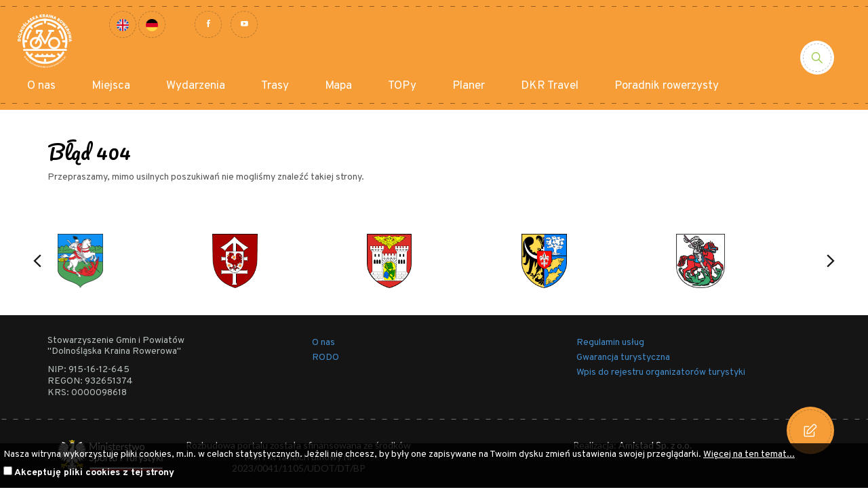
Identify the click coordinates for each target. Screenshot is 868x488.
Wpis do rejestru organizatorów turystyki (661, 372)
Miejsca (111, 86)
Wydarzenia (196, 86)
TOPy (402, 86)
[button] (37, 261)
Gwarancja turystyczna (623, 358)
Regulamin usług (610, 343)
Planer (469, 86)
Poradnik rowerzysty (667, 86)
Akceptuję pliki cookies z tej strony (94, 473)
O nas (41, 86)
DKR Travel (550, 86)
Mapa (338, 86)
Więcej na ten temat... (749, 454)
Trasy (275, 86)
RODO (325, 358)
